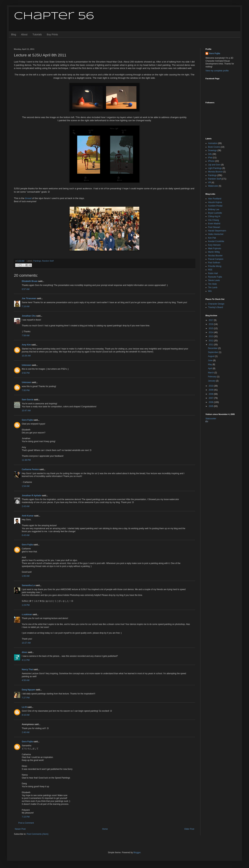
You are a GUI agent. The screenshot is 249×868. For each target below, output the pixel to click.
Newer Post (20, 829)
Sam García (28, 400)
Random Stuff (48, 261)
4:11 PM (26, 660)
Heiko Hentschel (216, 234)
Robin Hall (213, 273)
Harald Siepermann (217, 231)
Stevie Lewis (214, 280)
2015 (211, 328)
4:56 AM (26, 680)
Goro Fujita (27, 420)
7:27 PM (26, 698)
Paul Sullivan (214, 263)
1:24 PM (26, 605)
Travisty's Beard (215, 307)
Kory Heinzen (214, 245)
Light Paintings (215, 168)
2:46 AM (26, 732)
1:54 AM (26, 486)
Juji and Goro (214, 165)
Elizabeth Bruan (30, 281)
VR (210, 182)
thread (28, 198)
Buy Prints (52, 34)
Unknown (26, 365)
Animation (213, 143)
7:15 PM (26, 817)
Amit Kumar (28, 516)
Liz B (24, 707)
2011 (211, 345)
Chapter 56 (54, 16)
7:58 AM (26, 336)
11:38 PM (26, 460)
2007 (211, 398)
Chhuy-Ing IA (214, 216)
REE (210, 270)
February (212, 377)
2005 (211, 406)
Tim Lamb (213, 287)
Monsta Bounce (215, 172)
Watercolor (213, 186)
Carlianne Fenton (30, 469)
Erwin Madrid (214, 224)
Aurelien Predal (215, 206)
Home (105, 829)
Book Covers (214, 147)
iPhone (211, 161)
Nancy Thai (27, 670)
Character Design (216, 304)
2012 (211, 341)
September (213, 352)
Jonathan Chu (29, 316)
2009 (211, 390)
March (211, 373)
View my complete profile (217, 71)
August (211, 356)
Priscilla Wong (215, 266)
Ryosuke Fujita (215, 277)
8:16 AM (26, 715)
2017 (211, 320)
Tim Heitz (212, 284)
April (210, 368)
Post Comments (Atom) (38, 834)
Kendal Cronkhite (216, 241)
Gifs (210, 154)
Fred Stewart (214, 227)
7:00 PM (26, 390)
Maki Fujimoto (215, 248)
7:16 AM (26, 306)
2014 (211, 332)
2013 (211, 336)
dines (24, 652)
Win (210, 291)
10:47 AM (26, 411)
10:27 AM (26, 643)
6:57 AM (26, 289)
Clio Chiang (213, 220)
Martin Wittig (214, 252)
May (210, 364)
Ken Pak (212, 238)
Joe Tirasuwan (29, 298)
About (24, 34)
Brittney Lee (214, 209)
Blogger (137, 853)
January (212, 381)
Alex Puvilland (215, 199)
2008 (211, 394)
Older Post (189, 829)
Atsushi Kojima (215, 202)
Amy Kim (26, 345)
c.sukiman (27, 614)
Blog (14, 34)
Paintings (37, 261)
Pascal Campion (216, 259)
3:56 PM (26, 373)
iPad (210, 158)
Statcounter (211, 419)
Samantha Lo (28, 585)
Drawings (212, 150)
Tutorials (37, 34)
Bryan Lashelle (215, 213)
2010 (211, 386)
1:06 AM (26, 576)
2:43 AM (26, 506)
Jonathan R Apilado (32, 496)
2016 (211, 324)
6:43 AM (26, 535)
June (210, 360)
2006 (211, 402)
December (213, 348)
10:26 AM (26, 356)
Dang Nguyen (28, 690)
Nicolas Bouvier (215, 256)
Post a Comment (26, 823)
